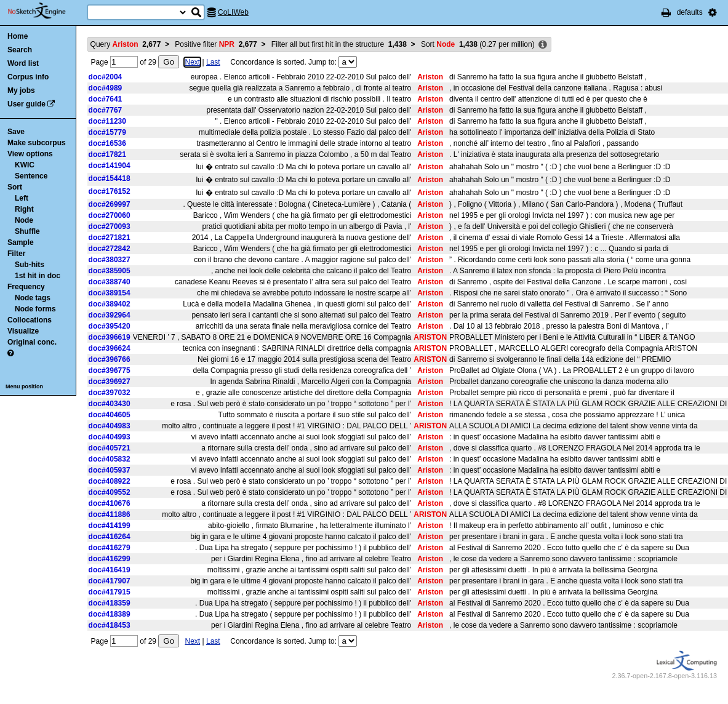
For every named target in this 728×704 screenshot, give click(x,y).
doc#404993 (110, 437)
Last (213, 62)
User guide (26, 104)
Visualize (23, 331)
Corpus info (28, 77)
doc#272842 (110, 249)
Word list (23, 63)
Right (24, 209)
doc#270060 (110, 215)
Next (192, 62)
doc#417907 (110, 581)
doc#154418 (110, 178)
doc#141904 (110, 166)
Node (24, 220)
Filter (16, 254)
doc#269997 (110, 204)
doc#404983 (110, 426)
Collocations (30, 320)
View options (30, 154)
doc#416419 (110, 570)
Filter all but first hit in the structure (339, 44)
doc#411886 (110, 514)
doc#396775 (110, 370)
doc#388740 (110, 282)
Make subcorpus (37, 143)
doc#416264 (110, 537)
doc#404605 (110, 415)
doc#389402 (110, 304)
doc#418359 (110, 603)
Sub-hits (30, 265)
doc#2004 (106, 77)
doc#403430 (110, 404)
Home (18, 36)
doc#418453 (110, 625)
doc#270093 (110, 226)
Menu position (24, 386)
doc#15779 (107, 132)
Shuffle (27, 231)
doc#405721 (110, 448)
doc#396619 (110, 337)
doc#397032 (110, 393)
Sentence (31, 176)
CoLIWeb (233, 12)
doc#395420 (110, 326)
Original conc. (32, 342)
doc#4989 (106, 88)
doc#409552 (110, 492)
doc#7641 (106, 99)
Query (126, 44)
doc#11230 (107, 121)
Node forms (35, 309)
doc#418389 (110, 614)
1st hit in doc (38, 276)
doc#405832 (110, 459)
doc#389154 (110, 293)
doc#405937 (110, 470)
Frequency (26, 287)
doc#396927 (110, 382)
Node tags (33, 298)
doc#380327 (110, 260)
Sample (21, 242)
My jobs (21, 90)
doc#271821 (110, 238)
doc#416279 (110, 548)
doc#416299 (110, 559)
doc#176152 (110, 191)
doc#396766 (110, 359)
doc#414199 (110, 526)
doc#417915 (110, 592)
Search (20, 50)
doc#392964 (110, 315)
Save (16, 132)
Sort (15, 187)
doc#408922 (110, 481)
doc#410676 (110, 503)
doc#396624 (110, 348)
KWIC (25, 165)
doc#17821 (107, 154)
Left (22, 198)
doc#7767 (106, 110)
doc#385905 (110, 271)
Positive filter (216, 44)
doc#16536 (107, 143)
